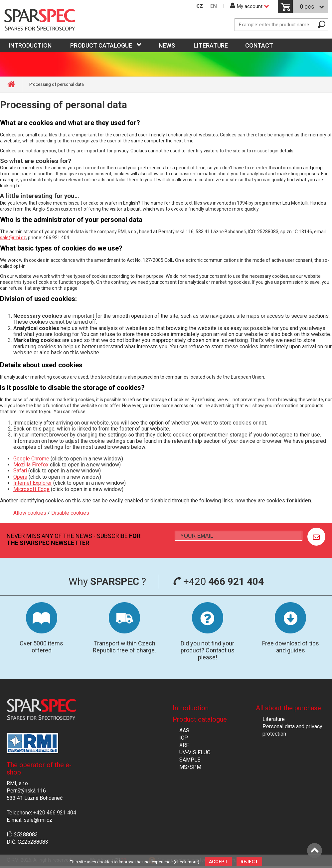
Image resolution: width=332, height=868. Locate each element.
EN (214, 6)
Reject (249, 862)
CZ (200, 6)
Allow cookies (30, 513)
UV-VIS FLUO (195, 752)
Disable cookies (70, 513)
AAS (184, 730)
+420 (218, 581)
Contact (259, 45)
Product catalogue (101, 45)
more (193, 862)
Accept (218, 862)
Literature (211, 45)
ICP (184, 738)
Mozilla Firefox (31, 465)
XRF (184, 745)
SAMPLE (190, 760)
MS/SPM (190, 767)
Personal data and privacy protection (292, 730)
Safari (20, 471)
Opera (20, 477)
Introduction (191, 708)
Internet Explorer (33, 483)
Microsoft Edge (31, 489)
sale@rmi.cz (13, 238)
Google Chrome (31, 459)
